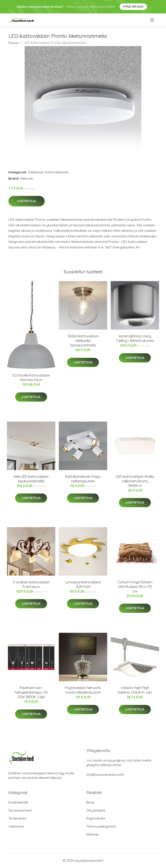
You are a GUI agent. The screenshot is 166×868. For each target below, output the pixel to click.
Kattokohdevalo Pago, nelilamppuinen (83, 479)
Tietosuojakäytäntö (101, 826)
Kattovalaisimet (57, 172)
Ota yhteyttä (96, 810)
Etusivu (14, 43)
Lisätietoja (27, 201)
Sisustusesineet (20, 810)
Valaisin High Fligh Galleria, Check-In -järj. (135, 690)
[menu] (152, 20)
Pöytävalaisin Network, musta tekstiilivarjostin (83, 690)
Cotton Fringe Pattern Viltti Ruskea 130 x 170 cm (135, 587)
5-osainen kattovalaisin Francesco (31, 584)
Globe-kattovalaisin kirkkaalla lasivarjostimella (83, 341)
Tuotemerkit (17, 818)
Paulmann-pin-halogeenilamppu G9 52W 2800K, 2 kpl (31, 692)
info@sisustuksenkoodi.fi (105, 775)
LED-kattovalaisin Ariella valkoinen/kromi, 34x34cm (135, 481)
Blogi (90, 802)
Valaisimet (36, 172)
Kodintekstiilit (18, 802)
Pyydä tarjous (133, 7)
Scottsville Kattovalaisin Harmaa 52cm (31, 378)
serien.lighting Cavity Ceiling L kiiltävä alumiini (135, 338)
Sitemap (92, 834)
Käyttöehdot (96, 818)
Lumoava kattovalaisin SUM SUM (83, 584)
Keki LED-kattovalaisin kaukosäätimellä (31, 479)
